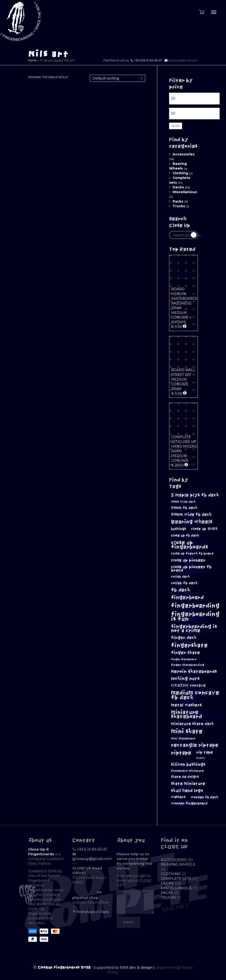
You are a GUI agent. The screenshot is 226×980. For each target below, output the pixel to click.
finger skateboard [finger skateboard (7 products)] (184, 659)
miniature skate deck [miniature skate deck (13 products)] (192, 724)
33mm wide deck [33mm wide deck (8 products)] (183, 502)
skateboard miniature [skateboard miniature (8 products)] (187, 771)
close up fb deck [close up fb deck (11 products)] (185, 535)
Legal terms (166, 967)
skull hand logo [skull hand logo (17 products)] (187, 791)
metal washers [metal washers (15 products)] (186, 705)
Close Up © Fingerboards (41, 852)
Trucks (179, 206)
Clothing (180, 173)
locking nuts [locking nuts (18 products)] (185, 679)
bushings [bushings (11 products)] (179, 529)
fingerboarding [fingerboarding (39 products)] (195, 606)
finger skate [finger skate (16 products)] (185, 653)
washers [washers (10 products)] (178, 797)
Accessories (184, 154)
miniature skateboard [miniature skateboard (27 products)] (187, 714)
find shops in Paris (93, 912)
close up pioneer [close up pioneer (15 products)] (188, 560)
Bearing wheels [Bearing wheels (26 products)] (192, 522)
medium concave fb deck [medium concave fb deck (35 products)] (195, 695)
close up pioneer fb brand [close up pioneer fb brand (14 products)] (191, 569)
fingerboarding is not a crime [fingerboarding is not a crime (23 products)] (194, 628)
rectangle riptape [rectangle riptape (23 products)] (195, 745)
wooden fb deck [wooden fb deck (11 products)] (205, 797)
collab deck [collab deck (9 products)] (180, 577)
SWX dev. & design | (138, 967)
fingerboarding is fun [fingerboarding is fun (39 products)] (195, 616)
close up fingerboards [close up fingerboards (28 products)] (190, 545)
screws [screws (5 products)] (200, 758)
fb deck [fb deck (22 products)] (181, 590)
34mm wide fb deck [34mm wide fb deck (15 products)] (191, 515)
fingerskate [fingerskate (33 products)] (189, 645)
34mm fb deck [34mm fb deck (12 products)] (184, 508)
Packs (178, 201)
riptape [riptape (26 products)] (181, 753)
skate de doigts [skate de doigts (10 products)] (185, 777)
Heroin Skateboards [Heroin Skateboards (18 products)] (194, 671)
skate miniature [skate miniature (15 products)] (188, 784)
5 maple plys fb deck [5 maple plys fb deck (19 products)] (195, 495)
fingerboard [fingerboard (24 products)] (187, 598)
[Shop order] (118, 78)
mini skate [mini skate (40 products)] (187, 731)
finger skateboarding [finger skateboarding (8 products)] (188, 665)
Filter (176, 126)
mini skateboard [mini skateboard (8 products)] (183, 739)
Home (32, 60)
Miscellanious (185, 192)
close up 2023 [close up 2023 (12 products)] (204, 529)
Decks (178, 187)
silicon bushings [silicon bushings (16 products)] (188, 764)
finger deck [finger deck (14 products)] (184, 638)
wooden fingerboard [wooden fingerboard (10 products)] (189, 803)
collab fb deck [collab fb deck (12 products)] (184, 583)
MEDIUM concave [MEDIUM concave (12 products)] (188, 685)
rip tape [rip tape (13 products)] (205, 752)
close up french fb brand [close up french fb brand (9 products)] (192, 554)
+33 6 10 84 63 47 (92, 849)
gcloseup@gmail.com (183, 60)
